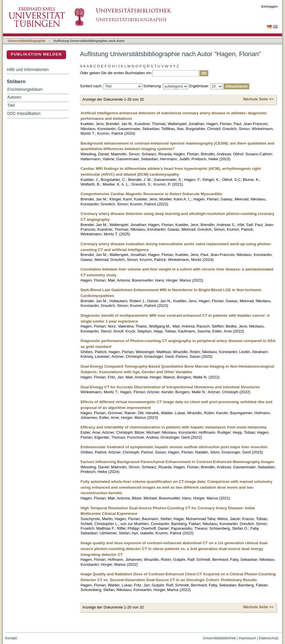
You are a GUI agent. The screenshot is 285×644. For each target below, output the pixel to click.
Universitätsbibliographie (27, 41)
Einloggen (270, 6)
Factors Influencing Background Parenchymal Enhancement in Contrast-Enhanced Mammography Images (177, 462)
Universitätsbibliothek (219, 638)
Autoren (14, 97)
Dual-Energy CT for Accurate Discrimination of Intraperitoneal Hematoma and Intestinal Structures (170, 387)
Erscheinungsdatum (25, 89)
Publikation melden (36, 54)
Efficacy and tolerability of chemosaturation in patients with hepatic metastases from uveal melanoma (173, 427)
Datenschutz (269, 638)
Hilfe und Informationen (28, 70)
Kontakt (11, 638)
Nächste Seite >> (258, 99)
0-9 (83, 66)
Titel (11, 105)
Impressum (247, 638)
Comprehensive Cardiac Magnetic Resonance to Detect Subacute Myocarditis (151, 194)
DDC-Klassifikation (24, 114)
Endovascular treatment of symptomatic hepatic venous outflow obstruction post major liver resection (174, 447)
